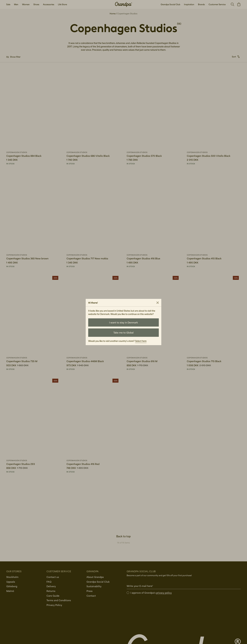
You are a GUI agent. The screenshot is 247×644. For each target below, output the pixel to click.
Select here (141, 341)
